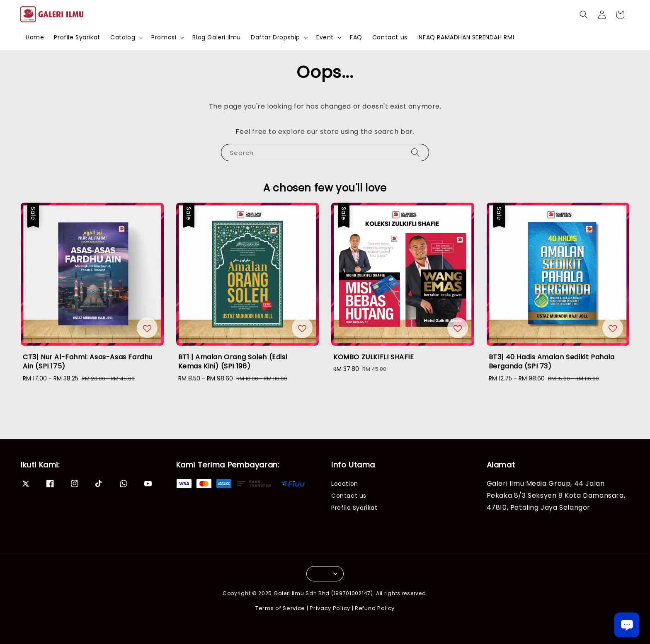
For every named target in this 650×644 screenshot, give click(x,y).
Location (345, 484)
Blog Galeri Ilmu (217, 37)
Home (35, 37)
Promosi (164, 37)
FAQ (356, 37)
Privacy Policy (330, 608)
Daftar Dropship (275, 37)
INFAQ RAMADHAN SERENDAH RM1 (466, 37)
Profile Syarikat (77, 37)
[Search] (415, 152)
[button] (584, 15)
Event (325, 37)
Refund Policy (375, 608)
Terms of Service (280, 608)
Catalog (123, 37)
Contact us (390, 37)
